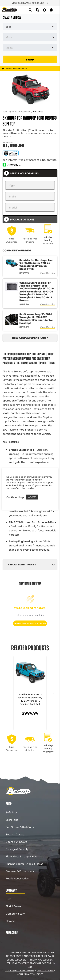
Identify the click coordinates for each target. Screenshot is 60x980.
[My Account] (44, 10)
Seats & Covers (15, 834)
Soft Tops (38, 111)
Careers (11, 921)
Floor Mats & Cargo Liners (22, 856)
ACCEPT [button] (32, 497)
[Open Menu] (57, 10)
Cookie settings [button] (15, 497)
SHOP (30, 59)
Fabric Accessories (17, 878)
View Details (47, 273)
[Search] (30, 10)
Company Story (15, 913)
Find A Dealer (14, 906)
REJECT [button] (43, 497)
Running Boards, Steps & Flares (24, 864)
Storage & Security (17, 849)
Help (8, 899)
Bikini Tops (12, 819)
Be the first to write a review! (30, 623)
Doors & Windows (16, 842)
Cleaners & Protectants (20, 871)
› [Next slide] (53, 693)
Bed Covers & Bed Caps (20, 827)
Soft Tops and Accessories (17, 111)
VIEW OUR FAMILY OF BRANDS (28, 3)
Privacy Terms (45, 970)
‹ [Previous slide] (7, 693)
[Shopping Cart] (51, 10)
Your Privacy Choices (30, 974)
